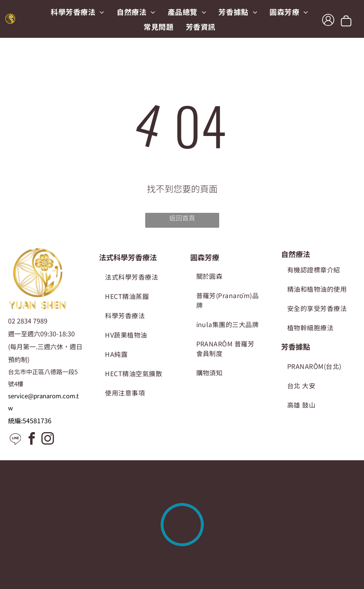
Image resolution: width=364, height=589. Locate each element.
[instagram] (47, 440)
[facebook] (31, 440)
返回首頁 (182, 218)
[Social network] (15, 440)
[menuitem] (78, 11)
